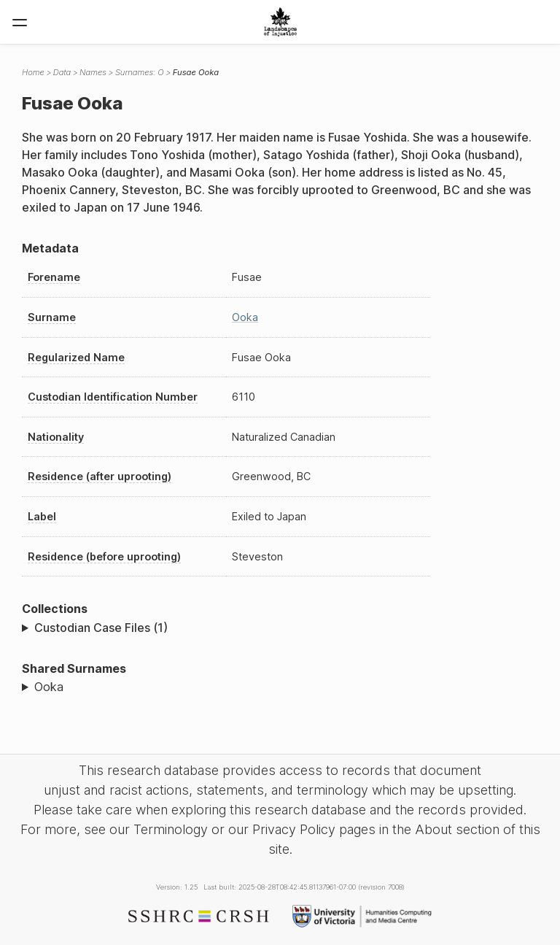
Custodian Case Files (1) (101, 628)
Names (93, 72)
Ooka (245, 317)
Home (33, 72)
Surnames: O (140, 72)
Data (62, 72)
